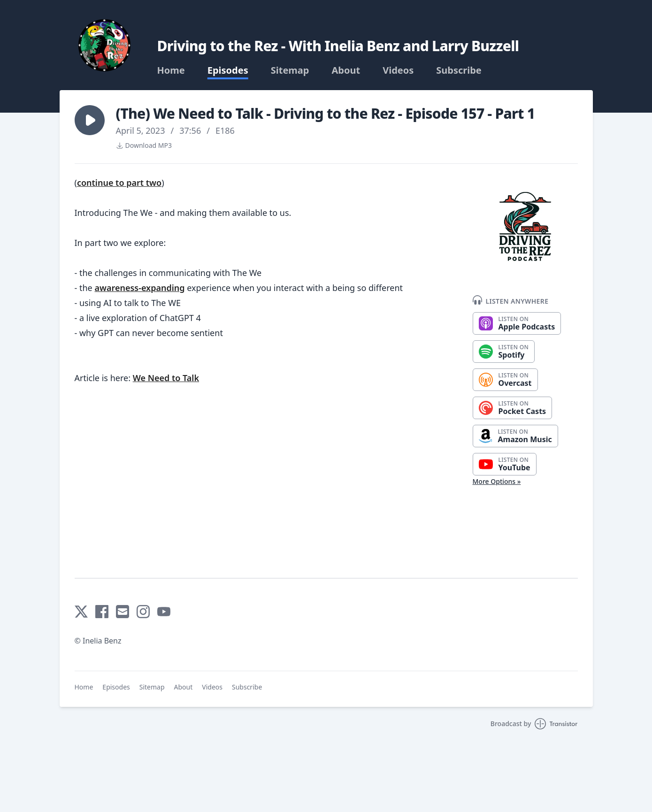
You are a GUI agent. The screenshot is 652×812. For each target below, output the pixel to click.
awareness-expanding (139, 288)
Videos (398, 70)
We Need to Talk (166, 378)
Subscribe (459, 70)
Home (171, 70)
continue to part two (119, 183)
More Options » (497, 481)
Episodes (228, 70)
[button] (90, 120)
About (346, 70)
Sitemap (290, 70)
